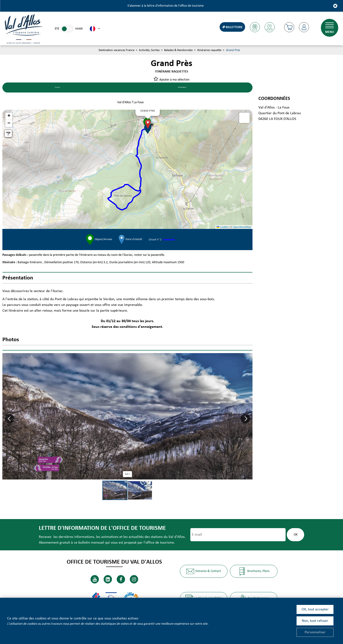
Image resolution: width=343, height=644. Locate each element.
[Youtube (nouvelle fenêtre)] (95, 579)
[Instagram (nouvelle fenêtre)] (134, 579)
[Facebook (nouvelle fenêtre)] (121, 579)
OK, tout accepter (315, 609)
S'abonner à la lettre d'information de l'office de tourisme (166, 6)
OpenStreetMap (242, 228)
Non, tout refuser (315, 621)
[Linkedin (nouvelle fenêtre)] (108, 579)
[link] (67, 29)
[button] (288, 27)
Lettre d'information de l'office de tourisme (100, 529)
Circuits (55, 88)
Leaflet (222, 228)
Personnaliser (315, 632)
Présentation (180, 88)
